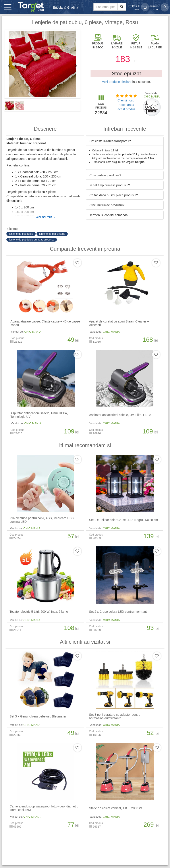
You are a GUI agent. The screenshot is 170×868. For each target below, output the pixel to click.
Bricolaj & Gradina (66, 8)
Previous (11, 66)
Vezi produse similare (117, 82)
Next (74, 66)
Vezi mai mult (45, 217)
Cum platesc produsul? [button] (105, 175)
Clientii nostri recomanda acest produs (126, 105)
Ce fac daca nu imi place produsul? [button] (114, 195)
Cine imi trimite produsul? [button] (107, 205)
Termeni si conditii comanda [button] (109, 215)
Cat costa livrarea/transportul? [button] (110, 141)
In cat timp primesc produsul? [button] (110, 185)
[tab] (125, 141)
